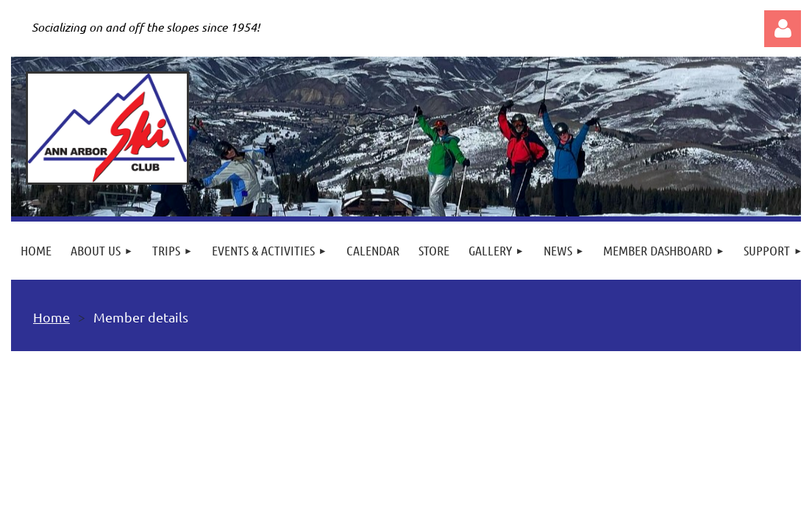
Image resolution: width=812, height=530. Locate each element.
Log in (783, 29)
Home (51, 317)
